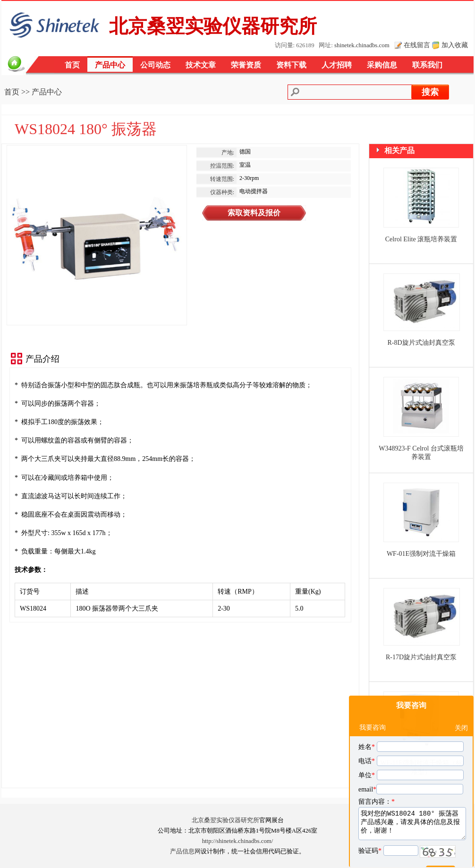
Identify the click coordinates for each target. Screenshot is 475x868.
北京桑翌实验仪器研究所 (225, 820)
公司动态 (155, 65)
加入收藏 (455, 45)
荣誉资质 (246, 65)
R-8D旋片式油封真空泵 (421, 343)
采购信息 (382, 65)
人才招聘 (337, 65)
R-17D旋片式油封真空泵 (421, 657)
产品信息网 (185, 851)
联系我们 (427, 65)
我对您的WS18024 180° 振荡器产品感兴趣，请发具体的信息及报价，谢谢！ (412, 800)
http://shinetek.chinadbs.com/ (238, 841)
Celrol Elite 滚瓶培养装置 (421, 239)
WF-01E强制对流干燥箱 (421, 554)
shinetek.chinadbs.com (362, 45)
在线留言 (417, 45)
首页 (72, 65)
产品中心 (110, 65)
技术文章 (201, 65)
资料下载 (291, 65)
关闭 (461, 705)
